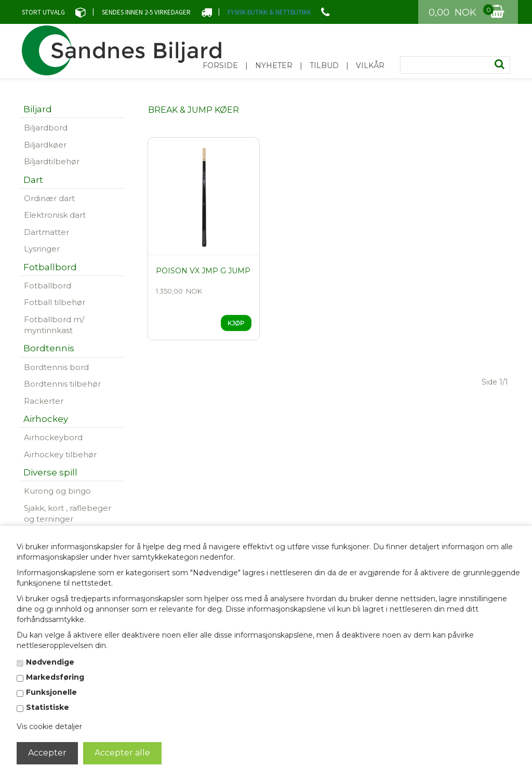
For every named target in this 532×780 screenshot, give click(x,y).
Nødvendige (50, 662)
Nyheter (274, 65)
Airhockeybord (53, 437)
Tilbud (324, 65)
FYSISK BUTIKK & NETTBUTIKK (269, 12)
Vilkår (370, 65)
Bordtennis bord (56, 367)
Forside (220, 65)
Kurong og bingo (57, 491)
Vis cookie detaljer (49, 726)
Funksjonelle (51, 692)
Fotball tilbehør (55, 302)
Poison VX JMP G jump (203, 271)
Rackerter (44, 401)
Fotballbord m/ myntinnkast (54, 325)
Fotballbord (48, 286)
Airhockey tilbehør (60, 454)
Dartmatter (46, 232)
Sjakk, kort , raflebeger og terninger (68, 513)
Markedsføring (55, 677)
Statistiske (48, 707)
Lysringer (42, 249)
